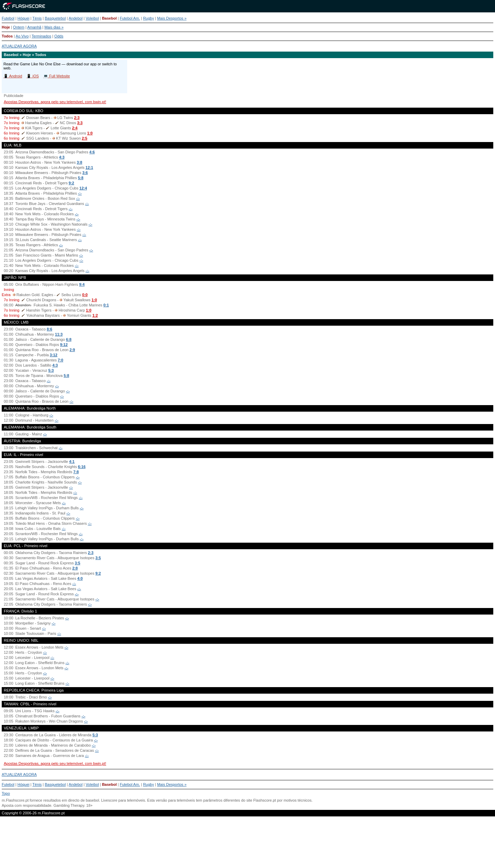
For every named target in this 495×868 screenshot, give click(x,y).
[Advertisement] (247, 845)
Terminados (41, 36)
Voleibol (92, 18)
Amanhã (34, 27)
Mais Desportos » (172, 18)
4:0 (80, 578)
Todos (7, 36)
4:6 (92, 152)
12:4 (83, 188)
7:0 (60, 360)
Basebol (109, 18)
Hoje (6, 27)
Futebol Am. (130, 18)
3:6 (85, 173)
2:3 (77, 118)
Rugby (148, 18)
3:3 (80, 123)
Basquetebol (55, 18)
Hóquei (24, 18)
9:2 (71, 183)
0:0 (85, 295)
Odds (59, 36)
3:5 (98, 558)
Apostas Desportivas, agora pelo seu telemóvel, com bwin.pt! (55, 102)
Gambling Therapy (69, 805)
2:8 (75, 568)
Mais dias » (54, 27)
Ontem (19, 27)
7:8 (76, 472)
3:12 (54, 355)
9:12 (64, 345)
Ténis (37, 18)
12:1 (89, 167)
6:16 (82, 467)
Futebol (8, 18)
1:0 (90, 133)
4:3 (62, 157)
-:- (80, 193)
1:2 (95, 315)
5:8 (81, 178)
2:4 (75, 128)
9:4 (82, 284)
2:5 (85, 138)
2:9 (72, 350)
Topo (6, 793)
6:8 (69, 339)
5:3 (51, 370)
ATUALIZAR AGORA (19, 46)
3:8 (79, 162)
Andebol (76, 18)
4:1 (72, 462)
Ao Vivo (22, 36)
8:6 (49, 329)
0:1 (106, 305)
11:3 (59, 334)
